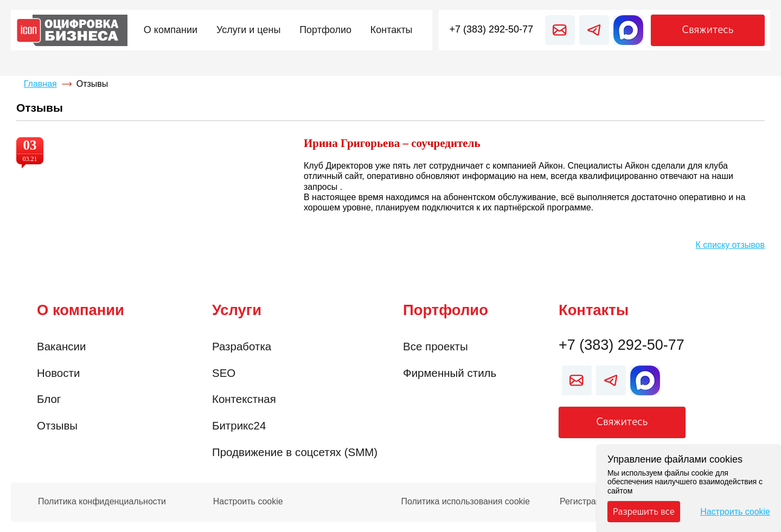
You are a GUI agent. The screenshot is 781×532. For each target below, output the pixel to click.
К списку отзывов (730, 245)
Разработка (242, 346)
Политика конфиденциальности (102, 502)
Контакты (594, 310)
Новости (58, 373)
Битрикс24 (239, 425)
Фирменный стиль (450, 373)
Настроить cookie (248, 502)
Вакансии (61, 346)
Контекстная (244, 399)
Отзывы (57, 425)
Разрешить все (644, 511)
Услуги (237, 310)
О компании (81, 310)
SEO (224, 373)
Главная (40, 84)
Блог (49, 399)
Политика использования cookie (465, 502)
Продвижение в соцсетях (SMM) (295, 452)
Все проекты (436, 346)
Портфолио (446, 310)
